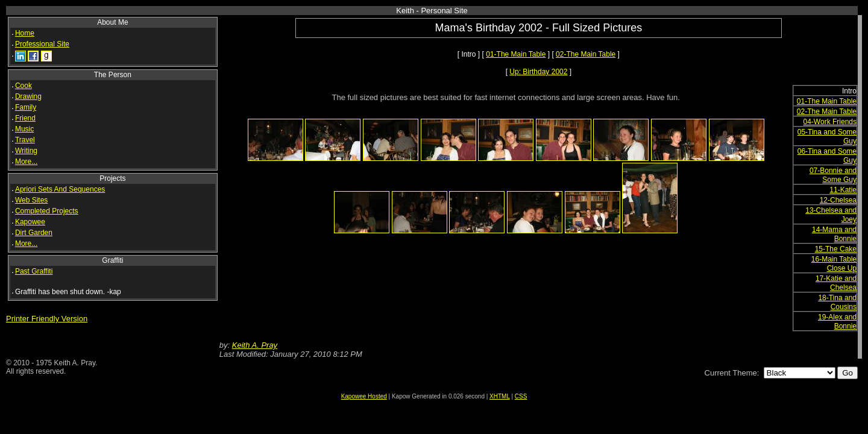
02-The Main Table (586, 54)
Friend (25, 118)
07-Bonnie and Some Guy (833, 175)
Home (25, 33)
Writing (26, 151)
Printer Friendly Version (47, 319)
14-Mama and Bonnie (834, 234)
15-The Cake (836, 249)
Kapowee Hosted (364, 396)
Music (24, 129)
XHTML (500, 396)
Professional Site (42, 44)
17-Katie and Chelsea (836, 283)
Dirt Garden (34, 233)
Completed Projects (47, 211)
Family (26, 107)
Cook (24, 86)
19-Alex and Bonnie (837, 322)
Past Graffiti (34, 271)
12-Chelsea (838, 200)
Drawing (28, 96)
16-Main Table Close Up (834, 264)
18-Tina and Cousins (837, 302)
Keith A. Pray (255, 345)
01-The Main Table (516, 54)
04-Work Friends (830, 122)
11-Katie (843, 190)
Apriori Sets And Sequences (60, 189)
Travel (25, 140)
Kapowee (30, 222)
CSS (521, 396)
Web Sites (31, 200)
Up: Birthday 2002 (538, 72)
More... (26, 162)
